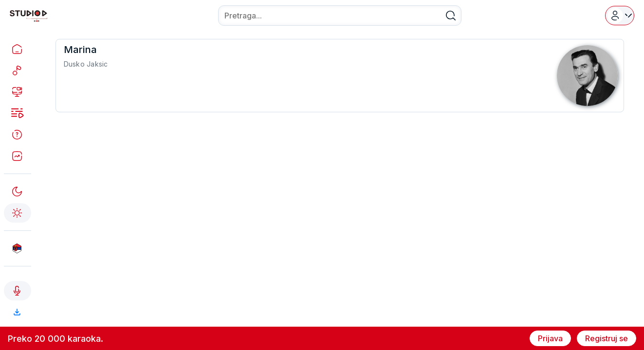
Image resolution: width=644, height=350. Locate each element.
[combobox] (340, 16)
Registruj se (607, 338)
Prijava (550, 338)
